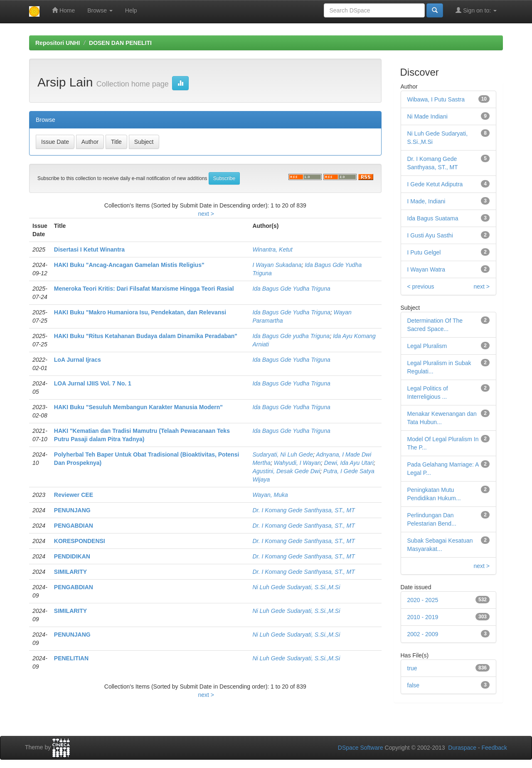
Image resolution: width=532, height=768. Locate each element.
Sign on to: (476, 10)
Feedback (494, 748)
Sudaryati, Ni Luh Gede (283, 454)
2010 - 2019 (423, 617)
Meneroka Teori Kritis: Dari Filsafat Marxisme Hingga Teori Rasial (144, 289)
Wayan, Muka (270, 495)
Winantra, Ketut (272, 249)
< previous (421, 286)
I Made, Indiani (426, 201)
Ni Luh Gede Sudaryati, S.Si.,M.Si (296, 587)
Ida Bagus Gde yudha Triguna (291, 336)
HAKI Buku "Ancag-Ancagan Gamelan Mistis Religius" (129, 265)
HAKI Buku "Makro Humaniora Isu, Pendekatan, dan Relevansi (140, 312)
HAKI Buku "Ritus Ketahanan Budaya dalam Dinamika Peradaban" (146, 336)
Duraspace (462, 748)
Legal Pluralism (427, 346)
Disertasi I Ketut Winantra (89, 249)
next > (206, 214)
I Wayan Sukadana (277, 265)
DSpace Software (361, 748)
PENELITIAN (71, 658)
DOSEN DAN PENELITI (120, 43)
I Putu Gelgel (424, 252)
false (414, 685)
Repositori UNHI (58, 43)
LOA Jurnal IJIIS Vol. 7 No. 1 (93, 383)
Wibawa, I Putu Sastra (436, 99)
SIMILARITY (70, 572)
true (412, 668)
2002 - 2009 (423, 634)
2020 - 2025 (423, 600)
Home (63, 10)
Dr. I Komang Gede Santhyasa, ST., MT (303, 510)
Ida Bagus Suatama (433, 218)
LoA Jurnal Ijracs (78, 360)
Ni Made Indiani (427, 116)
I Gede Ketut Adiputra (435, 184)
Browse (100, 10)
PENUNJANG (72, 510)
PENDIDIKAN (72, 556)
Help (131, 10)
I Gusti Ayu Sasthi (430, 235)
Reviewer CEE (74, 495)
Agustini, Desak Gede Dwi (286, 471)
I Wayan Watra (426, 269)
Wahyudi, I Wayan (297, 463)
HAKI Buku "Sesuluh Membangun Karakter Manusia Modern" (138, 407)
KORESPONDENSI (80, 541)
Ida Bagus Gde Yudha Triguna (291, 289)
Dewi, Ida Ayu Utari (349, 463)
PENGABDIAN (74, 526)
